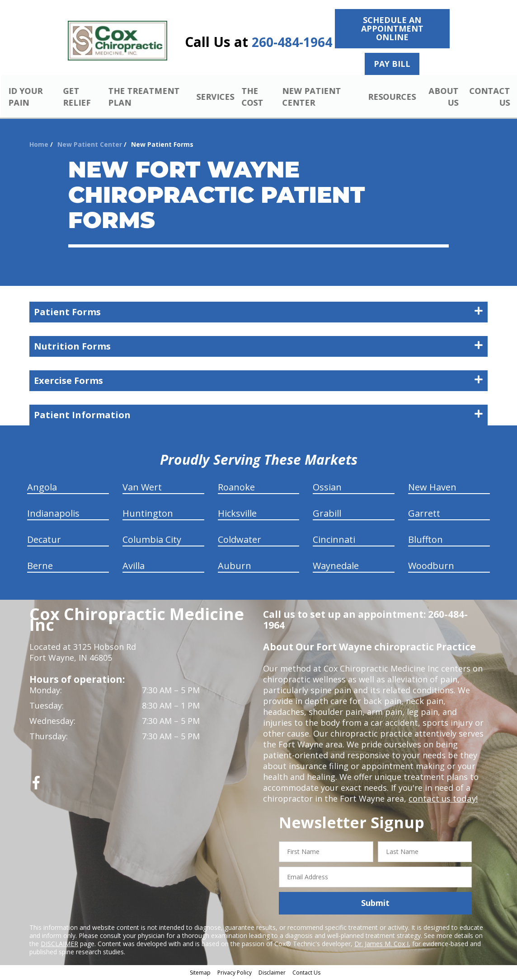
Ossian (327, 488)
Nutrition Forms (258, 348)
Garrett (424, 515)
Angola (42, 488)
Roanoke (236, 488)
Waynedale (336, 567)
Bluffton (425, 541)
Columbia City (152, 541)
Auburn (235, 567)
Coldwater (240, 541)
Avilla (134, 567)
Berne (40, 567)
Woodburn (431, 567)
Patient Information (258, 416)
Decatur (44, 541)
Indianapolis (53, 515)
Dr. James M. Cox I (381, 945)
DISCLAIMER (59, 945)
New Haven (432, 488)
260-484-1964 (292, 42)
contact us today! (442, 800)
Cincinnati (334, 541)
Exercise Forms (258, 382)
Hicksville (237, 515)
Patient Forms (258, 313)
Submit (375, 904)
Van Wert (142, 488)
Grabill (327, 515)
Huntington (148, 515)
